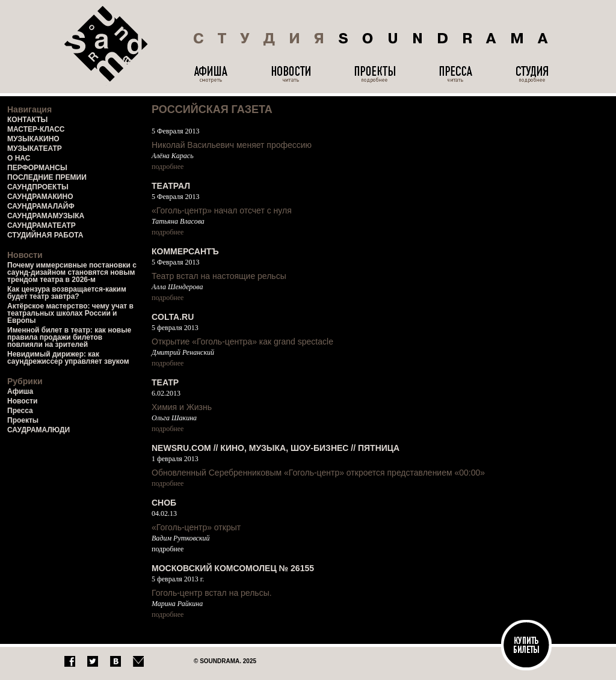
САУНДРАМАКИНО (40, 197)
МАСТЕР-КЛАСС (36, 129)
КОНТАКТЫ (27, 120)
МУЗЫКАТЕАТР (35, 149)
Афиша (20, 391)
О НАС (19, 158)
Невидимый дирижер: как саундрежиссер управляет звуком (68, 358)
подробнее (168, 167)
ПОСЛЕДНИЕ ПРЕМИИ (47, 177)
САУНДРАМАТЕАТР (42, 225)
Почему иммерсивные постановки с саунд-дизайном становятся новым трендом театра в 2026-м (72, 272)
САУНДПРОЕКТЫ (38, 187)
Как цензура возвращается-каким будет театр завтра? (67, 293)
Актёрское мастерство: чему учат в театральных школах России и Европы (70, 313)
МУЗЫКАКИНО (33, 139)
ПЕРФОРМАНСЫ (37, 168)
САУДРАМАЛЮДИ (38, 430)
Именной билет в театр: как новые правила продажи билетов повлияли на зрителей (69, 337)
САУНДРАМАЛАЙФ (41, 206)
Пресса (20, 411)
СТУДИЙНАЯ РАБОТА (45, 235)
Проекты (23, 420)
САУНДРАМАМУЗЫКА (46, 216)
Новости (22, 401)
